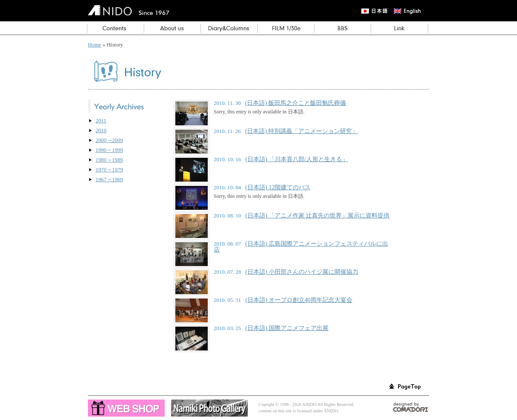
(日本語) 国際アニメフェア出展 (287, 328)
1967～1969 (109, 180)
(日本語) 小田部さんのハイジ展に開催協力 (302, 272)
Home (94, 45)
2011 (101, 121)
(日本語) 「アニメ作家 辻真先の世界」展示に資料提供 (317, 215)
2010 (101, 130)
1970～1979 (109, 170)
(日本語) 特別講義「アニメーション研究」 (302, 131)
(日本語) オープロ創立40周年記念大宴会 (299, 300)
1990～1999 (109, 150)
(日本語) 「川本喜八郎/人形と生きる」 (297, 159)
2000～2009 (109, 140)
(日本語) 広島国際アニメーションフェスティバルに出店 (301, 246)
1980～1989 (109, 160)
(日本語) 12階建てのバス (278, 187)
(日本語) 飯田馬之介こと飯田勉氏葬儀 (296, 103)
